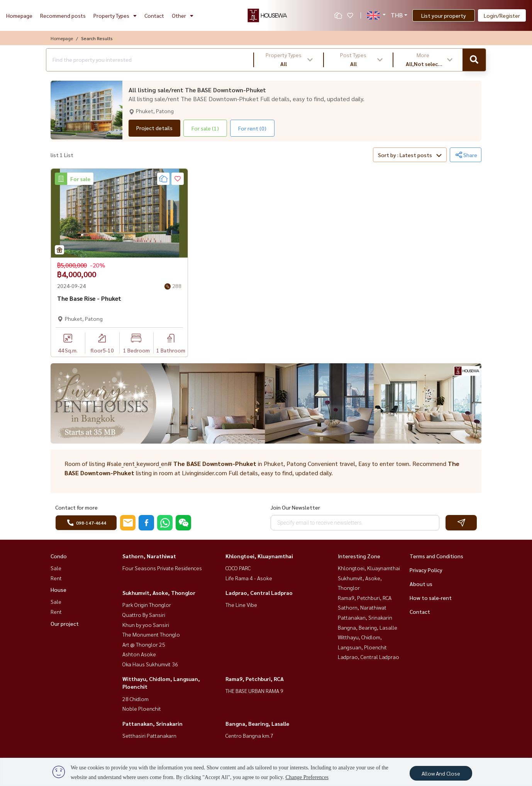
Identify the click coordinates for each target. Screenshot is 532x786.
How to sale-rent (431, 598)
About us (421, 584)
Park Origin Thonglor (147, 605)
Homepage (19, 15)
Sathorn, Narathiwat (149, 556)
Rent (56, 578)
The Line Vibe (241, 605)
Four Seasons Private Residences (162, 568)
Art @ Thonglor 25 (144, 644)
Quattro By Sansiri (144, 615)
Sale (56, 568)
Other (183, 15)
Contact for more (76, 507)
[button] (289, 60)
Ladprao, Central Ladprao (259, 593)
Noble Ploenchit (142, 708)
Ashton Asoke (139, 654)
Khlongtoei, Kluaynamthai (259, 556)
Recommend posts (63, 15)
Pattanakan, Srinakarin (152, 723)
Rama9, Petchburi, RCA (255, 679)
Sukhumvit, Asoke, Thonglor (159, 593)
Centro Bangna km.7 (249, 735)
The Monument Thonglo (151, 634)
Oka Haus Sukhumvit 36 (150, 664)
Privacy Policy (426, 570)
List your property (444, 15)
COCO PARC (238, 568)
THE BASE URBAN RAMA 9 (254, 691)
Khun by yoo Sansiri (146, 625)
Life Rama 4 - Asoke (249, 578)
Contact (154, 15)
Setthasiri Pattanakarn (149, 735)
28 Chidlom (136, 699)
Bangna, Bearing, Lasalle (257, 723)
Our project (65, 623)
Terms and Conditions (436, 556)
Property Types (115, 15)
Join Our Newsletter (295, 507)
